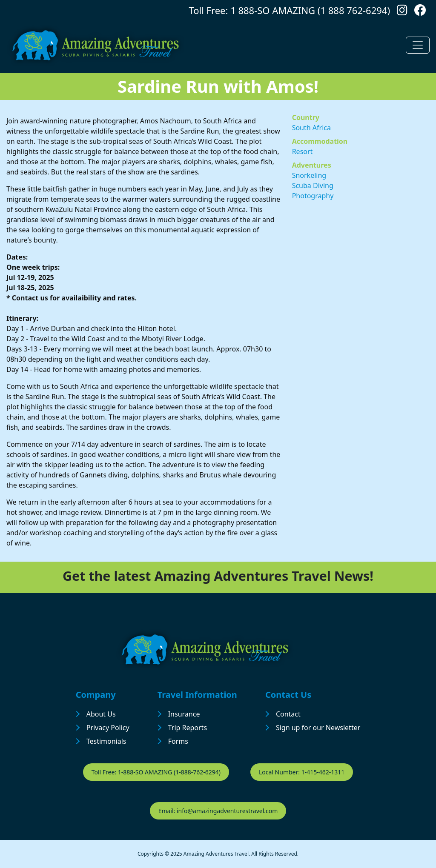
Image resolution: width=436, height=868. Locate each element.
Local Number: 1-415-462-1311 (302, 772)
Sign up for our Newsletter (318, 728)
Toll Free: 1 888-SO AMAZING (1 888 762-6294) (290, 10)
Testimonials (106, 741)
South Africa (311, 128)
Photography (313, 196)
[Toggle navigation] (418, 45)
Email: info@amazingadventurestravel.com (218, 811)
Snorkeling (309, 175)
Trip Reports (188, 728)
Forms (178, 741)
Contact (288, 714)
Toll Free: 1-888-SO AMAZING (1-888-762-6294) (156, 772)
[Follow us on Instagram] (402, 12)
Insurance (184, 714)
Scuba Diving (313, 186)
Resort (303, 151)
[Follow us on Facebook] (420, 12)
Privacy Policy (108, 728)
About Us (101, 714)
